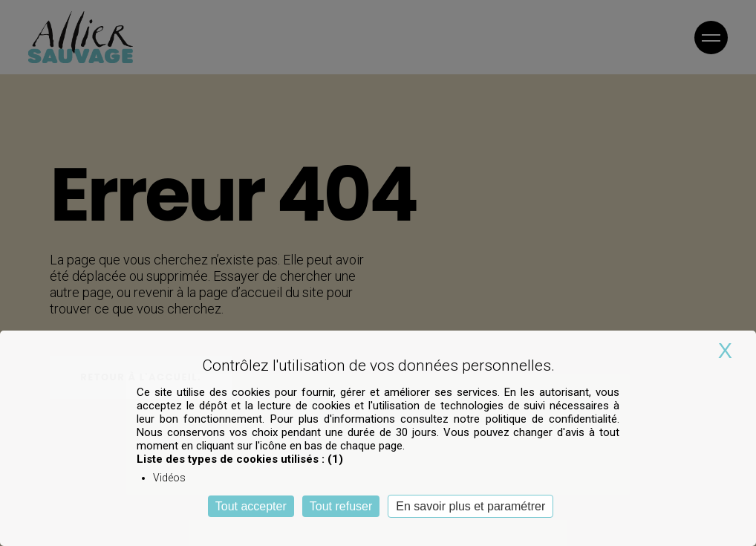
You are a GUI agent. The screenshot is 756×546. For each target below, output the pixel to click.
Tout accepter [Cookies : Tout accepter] (251, 506)
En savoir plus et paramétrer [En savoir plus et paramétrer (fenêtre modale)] (470, 506)
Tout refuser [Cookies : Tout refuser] (341, 506)
